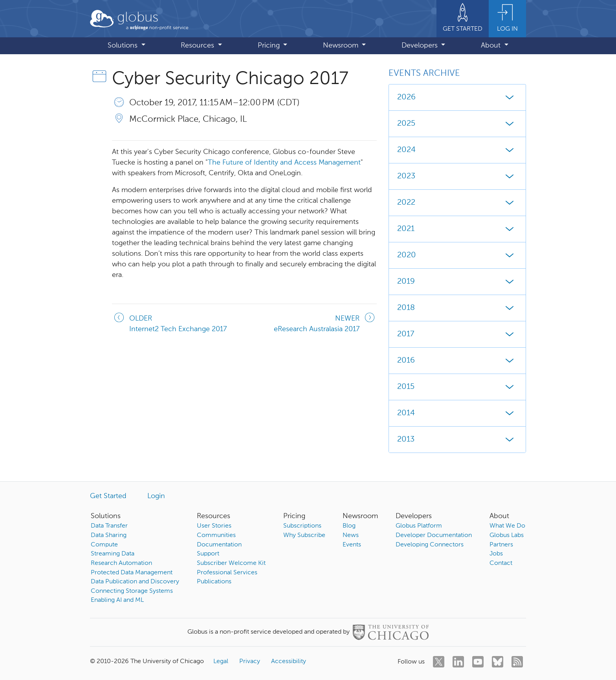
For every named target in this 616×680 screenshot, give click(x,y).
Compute (104, 545)
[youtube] (478, 662)
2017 (457, 334)
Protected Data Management (132, 573)
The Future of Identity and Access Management (284, 163)
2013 (457, 440)
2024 (457, 150)
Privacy (250, 662)
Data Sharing (109, 535)
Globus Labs (507, 535)
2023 (457, 176)
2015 (457, 387)
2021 (457, 229)
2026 (457, 97)
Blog (349, 526)
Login (156, 496)
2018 (457, 308)
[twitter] (439, 662)
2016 (457, 361)
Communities (216, 535)
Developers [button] (421, 46)
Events (352, 545)
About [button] (492, 46)
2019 (457, 282)
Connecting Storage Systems (132, 591)
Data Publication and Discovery (135, 582)
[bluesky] (498, 662)
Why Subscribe (304, 535)
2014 (457, 413)
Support (208, 554)
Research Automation (121, 563)
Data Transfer (109, 526)
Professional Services (227, 573)
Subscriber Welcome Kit (231, 563)
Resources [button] (198, 46)
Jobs (496, 554)
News (351, 535)
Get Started (108, 496)
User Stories (214, 526)
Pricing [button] (270, 46)
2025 (457, 124)
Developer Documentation (434, 535)
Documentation (219, 545)
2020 (457, 255)
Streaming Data (113, 554)
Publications (214, 582)
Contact (501, 563)
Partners (501, 545)
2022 (457, 203)
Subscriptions (302, 526)
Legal (221, 662)
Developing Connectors (430, 545)
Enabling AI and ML (117, 600)
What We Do (507, 526)
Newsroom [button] (342, 46)
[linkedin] (458, 662)
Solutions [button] (124, 46)
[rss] (517, 662)
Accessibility (289, 662)
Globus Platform (419, 526)
